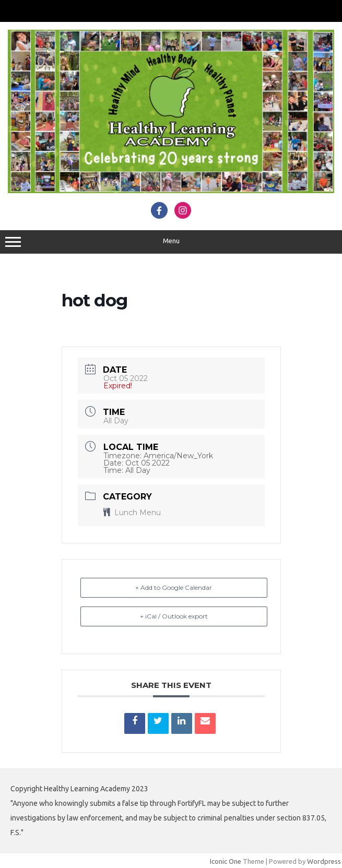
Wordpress (324, 861)
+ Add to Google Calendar (174, 587)
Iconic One (226, 861)
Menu (171, 242)
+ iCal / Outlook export (174, 616)
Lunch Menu (132, 513)
